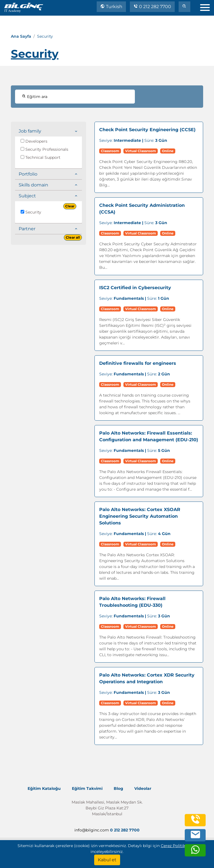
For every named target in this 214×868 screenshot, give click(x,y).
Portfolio (28, 174)
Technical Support (41, 157)
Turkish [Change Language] (111, 7)
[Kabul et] (107, 860)
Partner (27, 229)
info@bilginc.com (92, 830)
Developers (34, 141)
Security (31, 212)
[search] (184, 7)
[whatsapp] (195, 853)
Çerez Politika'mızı (179, 846)
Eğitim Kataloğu (44, 788)
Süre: (133, 140)
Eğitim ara (35, 97)
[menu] (207, 6)
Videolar (143, 788)
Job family (30, 131)
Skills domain (33, 185)
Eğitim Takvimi (87, 788)
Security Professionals (44, 149)
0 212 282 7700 (152, 7)
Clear (70, 206)
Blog (118, 788)
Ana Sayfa (21, 36)
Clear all (73, 237)
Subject (27, 196)
